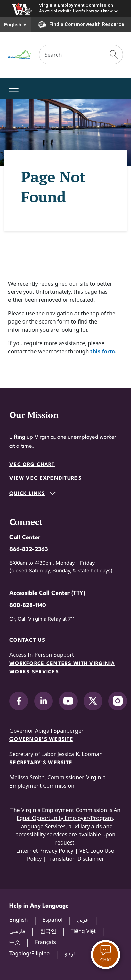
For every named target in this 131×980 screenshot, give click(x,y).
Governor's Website (41, 740)
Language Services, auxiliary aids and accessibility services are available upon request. (65, 834)
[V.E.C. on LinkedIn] (43, 701)
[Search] (73, 55)
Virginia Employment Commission (76, 5)
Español (52, 920)
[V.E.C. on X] (93, 701)
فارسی (17, 931)
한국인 (48, 931)
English (16, 25)
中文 (15, 942)
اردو (70, 953)
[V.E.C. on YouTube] (68, 701)
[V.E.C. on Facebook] (19, 701)
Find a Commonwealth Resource (81, 25)
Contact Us (27, 640)
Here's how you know (93, 11)
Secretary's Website (41, 763)
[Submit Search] (114, 55)
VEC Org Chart (32, 465)
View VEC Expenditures (46, 478)
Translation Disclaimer (76, 859)
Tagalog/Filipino (30, 953)
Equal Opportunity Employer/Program (65, 818)
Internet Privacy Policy (45, 851)
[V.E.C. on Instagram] (118, 701)
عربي (83, 920)
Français (45, 942)
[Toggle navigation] (14, 89)
